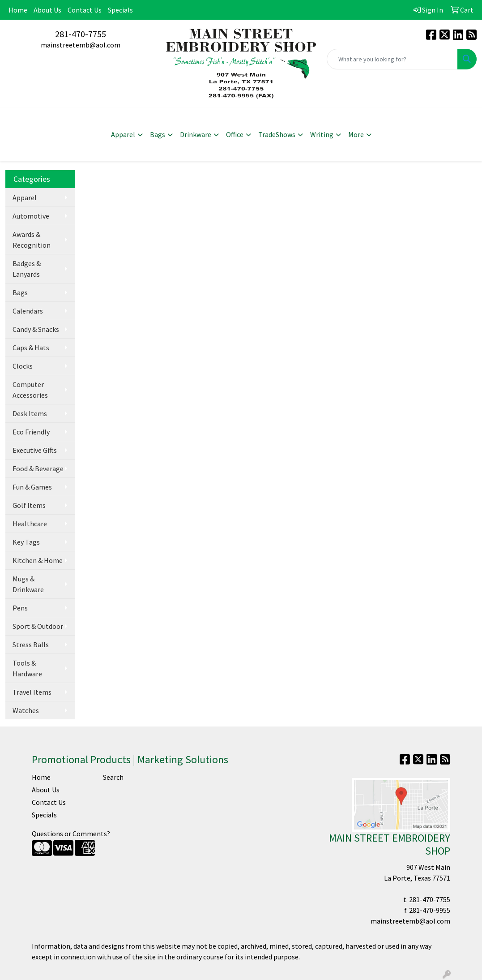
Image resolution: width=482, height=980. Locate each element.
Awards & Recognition (32, 240)
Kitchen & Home (38, 560)
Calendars (28, 311)
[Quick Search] (392, 59)
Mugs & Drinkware (28, 584)
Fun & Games (32, 487)
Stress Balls (31, 645)
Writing (322, 134)
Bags (158, 134)
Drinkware (196, 134)
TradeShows (277, 134)
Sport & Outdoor (38, 626)
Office (235, 134)
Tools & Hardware (27, 668)
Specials (120, 10)
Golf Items (29, 505)
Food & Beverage (38, 469)
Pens (20, 608)
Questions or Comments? (71, 834)
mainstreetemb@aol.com (81, 45)
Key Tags (26, 542)
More (356, 134)
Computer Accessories (30, 390)
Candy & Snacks (36, 329)
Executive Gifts (35, 450)
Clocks (23, 366)
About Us (47, 10)
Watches (26, 710)
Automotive (31, 216)
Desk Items (30, 413)
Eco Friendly (31, 432)
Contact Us (85, 10)
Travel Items (32, 692)
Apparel (123, 134)
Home (18, 10)
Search (113, 777)
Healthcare (30, 524)
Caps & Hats (31, 348)
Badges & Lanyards (27, 269)
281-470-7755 (81, 34)
